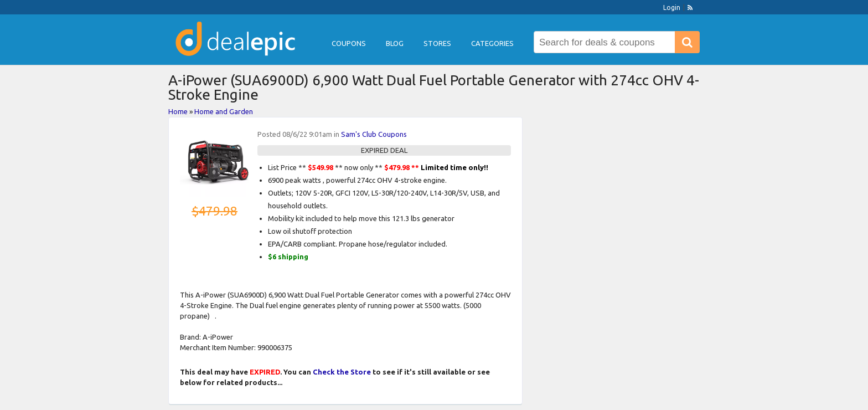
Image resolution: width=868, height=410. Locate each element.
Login (672, 7)
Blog (395, 43)
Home (178, 111)
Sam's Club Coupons (374, 134)
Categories (492, 43)
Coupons (349, 43)
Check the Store (342, 372)
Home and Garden (224, 111)
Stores (437, 43)
